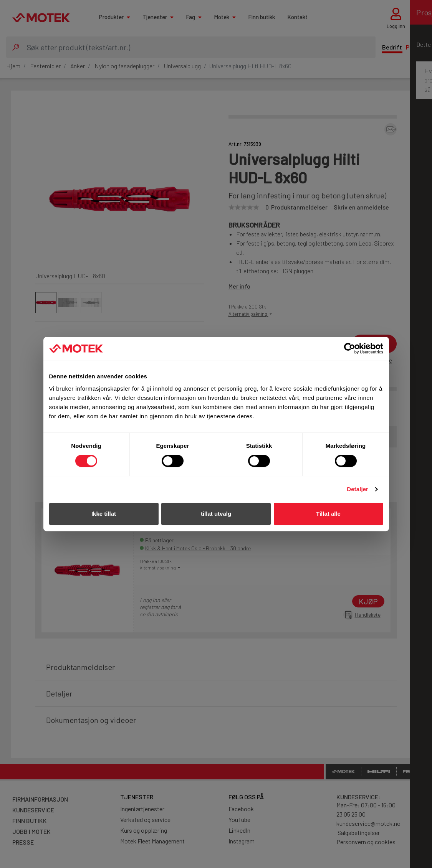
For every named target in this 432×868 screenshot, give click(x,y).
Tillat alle (328, 514)
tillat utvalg (216, 514)
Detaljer (358, 489)
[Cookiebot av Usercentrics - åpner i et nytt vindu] (350, 348)
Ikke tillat (104, 514)
